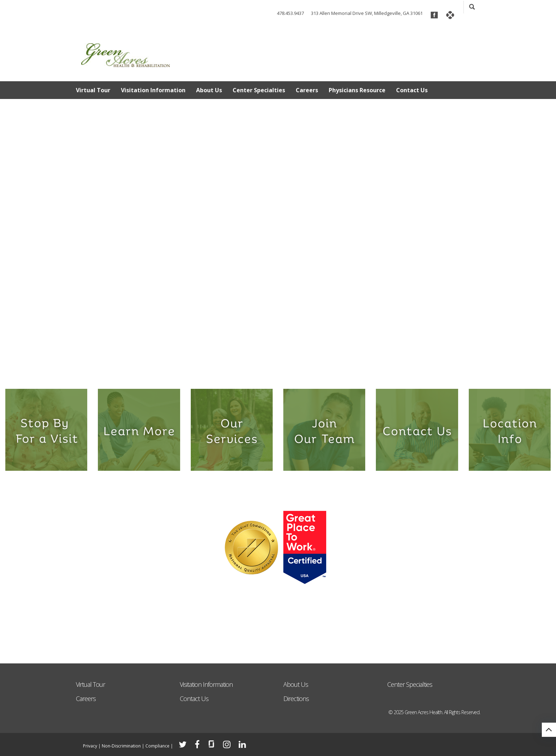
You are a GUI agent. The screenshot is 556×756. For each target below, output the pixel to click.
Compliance (157, 746)
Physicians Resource (357, 90)
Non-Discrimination (121, 746)
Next (545, 225)
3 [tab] (266, 371)
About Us (209, 90)
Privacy (90, 746)
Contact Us (412, 90)
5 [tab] (289, 371)
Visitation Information (153, 90)
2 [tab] (255, 371)
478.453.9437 (290, 13)
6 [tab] (301, 371)
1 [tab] (244, 371)
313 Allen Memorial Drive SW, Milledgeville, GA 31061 (367, 13)
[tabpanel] (278, 239)
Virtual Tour (93, 90)
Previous (11, 225)
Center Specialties (259, 90)
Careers (307, 90)
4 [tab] (278, 371)
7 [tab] (312, 371)
